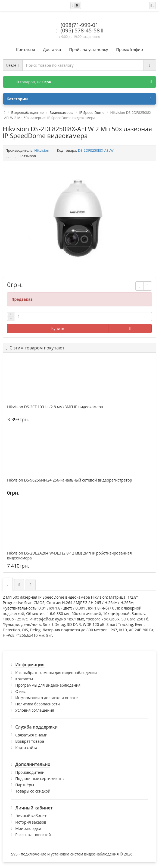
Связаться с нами (31, 735)
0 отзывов (27, 156)
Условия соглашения (35, 710)
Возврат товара (30, 741)
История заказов (31, 822)
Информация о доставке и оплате (46, 698)
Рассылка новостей (33, 835)
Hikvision (42, 150)
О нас (20, 691)
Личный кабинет (31, 816)
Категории (79, 99)
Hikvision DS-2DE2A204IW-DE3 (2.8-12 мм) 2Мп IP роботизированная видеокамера (69, 556)
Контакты (24, 679)
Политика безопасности (38, 704)
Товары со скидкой (33, 791)
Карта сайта (26, 747)
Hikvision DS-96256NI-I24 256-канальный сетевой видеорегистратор (70, 480)
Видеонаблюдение (27, 112)
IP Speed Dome (92, 112)
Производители (30, 772)
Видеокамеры (61, 112)
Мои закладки (28, 828)
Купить (58, 328)
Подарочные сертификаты (40, 779)
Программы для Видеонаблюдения (48, 685)
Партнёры (25, 785)
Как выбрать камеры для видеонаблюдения (56, 673)
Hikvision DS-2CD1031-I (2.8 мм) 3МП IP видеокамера (55, 407)
